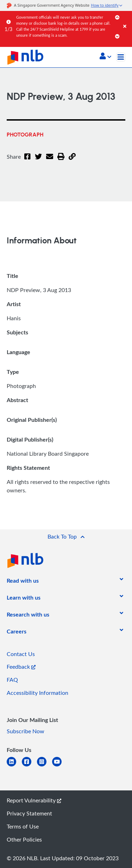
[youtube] (60, 766)
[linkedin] (14, 766)
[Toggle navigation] (121, 57)
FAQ (12, 680)
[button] (105, 57)
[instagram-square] (45, 766)
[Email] (50, 161)
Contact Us (21, 654)
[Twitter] (38, 161)
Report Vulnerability (34, 800)
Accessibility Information (37, 693)
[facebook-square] (29, 766)
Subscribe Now (26, 731)
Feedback (21, 667)
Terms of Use (23, 826)
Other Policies (24, 839)
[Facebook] (27, 161)
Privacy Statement (29, 813)
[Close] (126, 19)
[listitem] (23, 582)
